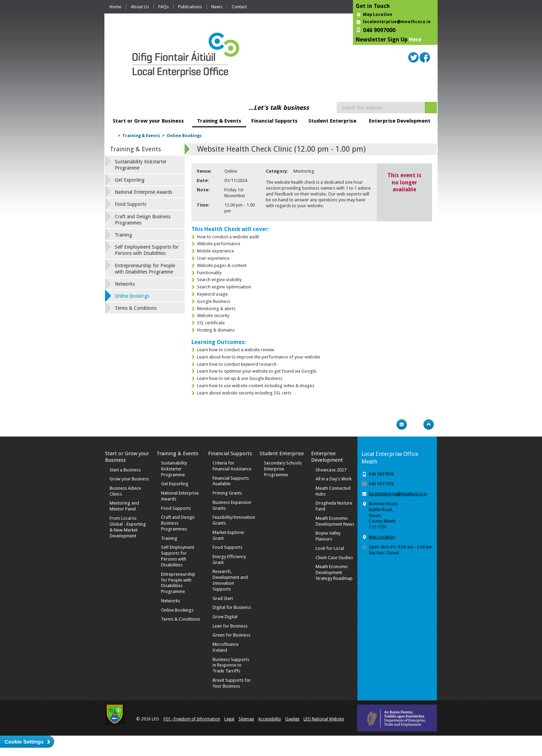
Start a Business (125, 470)
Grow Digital (225, 617)
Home (115, 7)
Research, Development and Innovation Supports (230, 580)
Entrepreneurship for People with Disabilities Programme (145, 269)
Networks (125, 284)
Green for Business (231, 635)
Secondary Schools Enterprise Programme (283, 469)
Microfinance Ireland (226, 647)
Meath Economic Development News (335, 521)
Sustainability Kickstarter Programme (141, 165)
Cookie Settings (24, 742)
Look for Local (330, 548)
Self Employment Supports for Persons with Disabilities (147, 250)
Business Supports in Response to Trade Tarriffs (231, 665)
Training (123, 235)
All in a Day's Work (334, 479)
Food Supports (130, 204)
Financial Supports (274, 121)
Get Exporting (130, 180)
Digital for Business (232, 607)
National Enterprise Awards (143, 192)
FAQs (163, 7)
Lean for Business (230, 626)
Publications (190, 7)
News (217, 7)
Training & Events (219, 121)
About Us (140, 7)
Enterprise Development (400, 121)
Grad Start (223, 598)
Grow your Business (129, 479)
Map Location (378, 15)
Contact (239, 7)
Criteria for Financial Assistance (232, 466)
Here (415, 40)
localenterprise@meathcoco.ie (397, 22)
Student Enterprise (332, 121)
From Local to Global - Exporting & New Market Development (128, 527)
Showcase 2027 (331, 470)
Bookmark (415, 424)
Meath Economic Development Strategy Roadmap (334, 572)
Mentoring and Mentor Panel (124, 506)
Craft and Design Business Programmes (143, 220)
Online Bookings (184, 136)
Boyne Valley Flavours (328, 536)
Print (388, 424)
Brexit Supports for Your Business (232, 683)
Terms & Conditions (136, 308)
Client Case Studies (334, 558)
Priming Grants (227, 493)
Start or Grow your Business (148, 121)
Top (429, 424)
